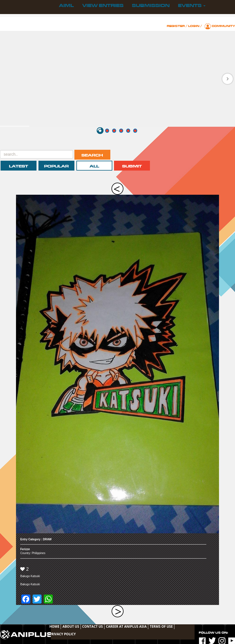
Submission (151, 6)
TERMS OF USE (161, 626)
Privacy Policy (63, 634)
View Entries (103, 6)
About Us (71, 626)
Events (192, 6)
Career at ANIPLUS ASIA (126, 626)
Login (194, 26)
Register (176, 26)
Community (223, 26)
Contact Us (93, 626)
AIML (66, 6)
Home (54, 626)
